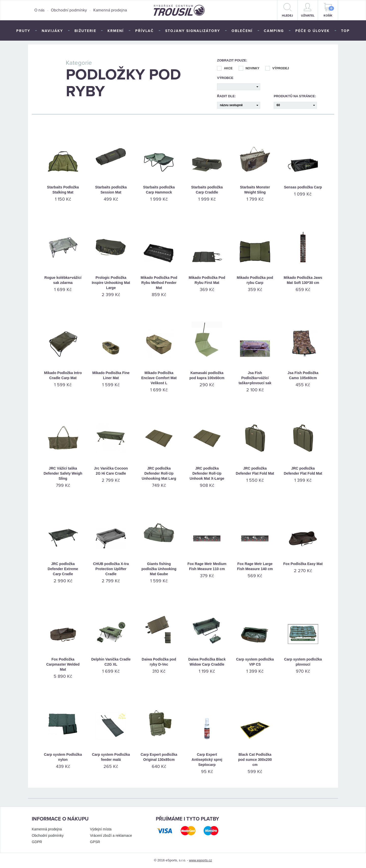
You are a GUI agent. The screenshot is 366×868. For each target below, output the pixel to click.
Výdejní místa (101, 829)
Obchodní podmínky (69, 10)
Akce (225, 68)
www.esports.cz (201, 860)
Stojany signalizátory (193, 31)
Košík (329, 10)
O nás (39, 10)
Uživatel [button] (308, 10)
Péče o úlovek (312, 31)
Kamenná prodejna (110, 10)
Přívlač (144, 31)
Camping (274, 31)
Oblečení (242, 31)
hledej (287, 10)
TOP (345, 31)
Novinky (249, 68)
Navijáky (52, 31)
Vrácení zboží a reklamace (111, 835)
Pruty (23, 31)
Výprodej (277, 68)
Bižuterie (85, 31)
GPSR (95, 842)
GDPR (37, 842)
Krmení (116, 31)
